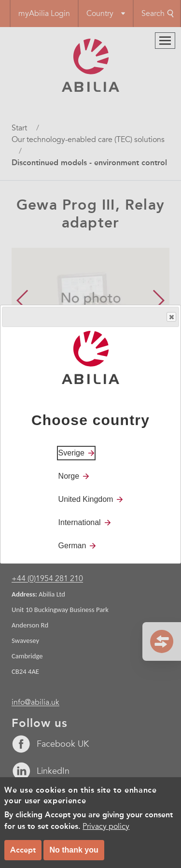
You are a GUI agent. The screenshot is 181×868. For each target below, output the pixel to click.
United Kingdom (86, 499)
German (72, 546)
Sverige (71, 453)
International (80, 522)
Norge (69, 476)
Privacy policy (106, 826)
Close (171, 317)
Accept (23, 850)
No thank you (74, 850)
